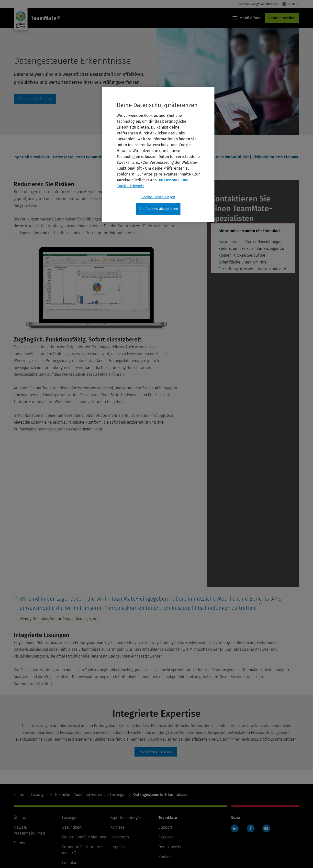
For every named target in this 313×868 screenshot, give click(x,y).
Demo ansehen (282, 18)
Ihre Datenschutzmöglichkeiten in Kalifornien (199, 848)
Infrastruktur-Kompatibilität (223, 157)
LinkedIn (235, 773)
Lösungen (39, 739)
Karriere (117, 772)
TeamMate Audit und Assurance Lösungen (90, 739)
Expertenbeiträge (125, 762)
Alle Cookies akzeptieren (158, 209)
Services (166, 782)
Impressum (120, 792)
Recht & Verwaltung (79, 817)
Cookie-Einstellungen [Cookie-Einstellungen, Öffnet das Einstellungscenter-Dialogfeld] (158, 197)
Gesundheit (72, 772)
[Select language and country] (291, 4)
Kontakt (165, 801)
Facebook (251, 773)
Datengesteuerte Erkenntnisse (80, 157)
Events (19, 788)
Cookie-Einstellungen (132, 848)
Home (19, 739)
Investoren (120, 782)
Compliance (72, 807)
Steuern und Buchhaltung (84, 782)
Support (165, 772)
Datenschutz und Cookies (83, 848)
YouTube (266, 773)
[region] (158, 154)
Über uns (21, 762)
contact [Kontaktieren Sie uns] (35, 99)
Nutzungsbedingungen (33, 848)
